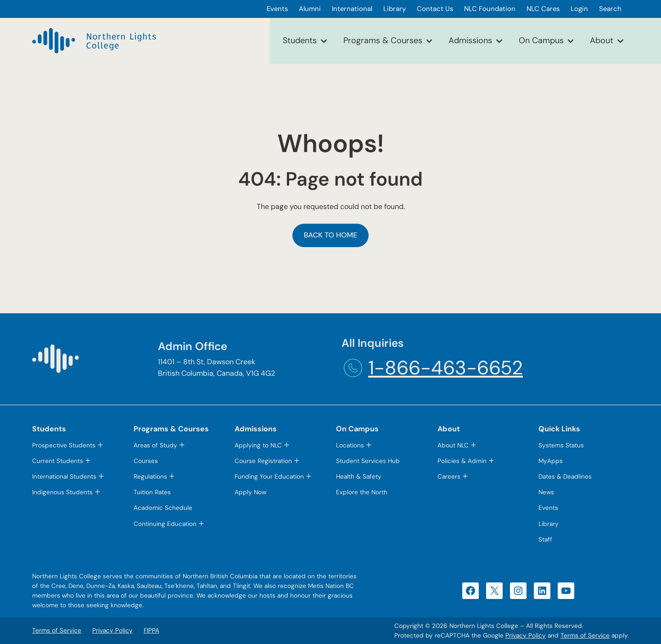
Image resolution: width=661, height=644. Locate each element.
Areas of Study (155, 445)
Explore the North (362, 492)
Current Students (58, 461)
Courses (146, 461)
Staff (545, 539)
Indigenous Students (62, 492)
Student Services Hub (368, 461)
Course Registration (263, 461)
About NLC (453, 445)
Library (549, 524)
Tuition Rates (152, 492)
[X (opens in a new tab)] (494, 591)
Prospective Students (64, 445)
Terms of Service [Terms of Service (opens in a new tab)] (585, 636)
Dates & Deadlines (565, 477)
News (546, 492)
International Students (64, 477)
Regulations (150, 477)
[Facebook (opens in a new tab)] (471, 591)
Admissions (470, 40)
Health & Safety (359, 477)
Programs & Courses (383, 40)
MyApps (551, 461)
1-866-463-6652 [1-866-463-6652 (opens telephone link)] (445, 368)
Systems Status (561, 445)
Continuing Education (165, 524)
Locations (350, 445)
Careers (449, 477)
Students (300, 40)
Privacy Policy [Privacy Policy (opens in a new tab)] (526, 636)
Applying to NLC (258, 445)
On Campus (541, 40)
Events (548, 508)
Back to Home (331, 235)
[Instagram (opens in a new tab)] (518, 591)
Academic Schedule (163, 508)
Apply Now (250, 492)
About (602, 40)
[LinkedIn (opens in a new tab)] (542, 591)
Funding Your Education (269, 477)
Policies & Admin (462, 461)
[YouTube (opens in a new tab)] (566, 591)
